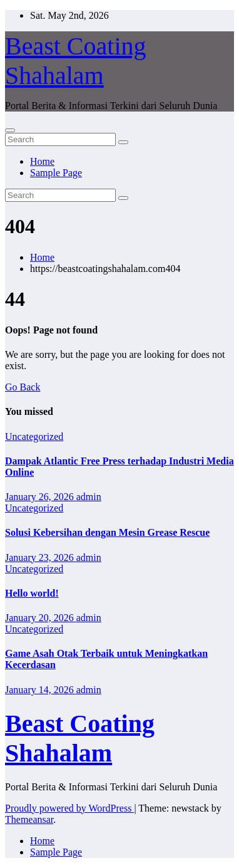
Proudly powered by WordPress (69, 808)
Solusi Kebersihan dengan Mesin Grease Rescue (107, 532)
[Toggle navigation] (10, 130)
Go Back (23, 387)
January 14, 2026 (41, 690)
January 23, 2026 (41, 557)
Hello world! (32, 593)
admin (89, 497)
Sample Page (56, 173)
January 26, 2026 (41, 497)
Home (42, 161)
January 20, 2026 (41, 618)
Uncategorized (34, 437)
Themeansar (29, 819)
